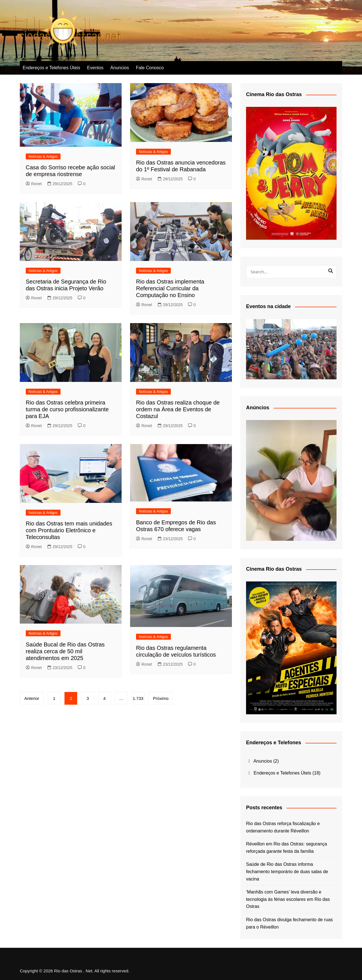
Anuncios (120, 68)
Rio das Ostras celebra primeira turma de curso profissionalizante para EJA (67, 409)
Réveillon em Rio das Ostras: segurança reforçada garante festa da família (286, 848)
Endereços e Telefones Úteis (51, 68)
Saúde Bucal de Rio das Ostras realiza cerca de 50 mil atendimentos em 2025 (65, 651)
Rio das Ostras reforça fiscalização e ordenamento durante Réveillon (283, 827)
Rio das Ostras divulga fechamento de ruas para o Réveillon (289, 923)
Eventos (95, 68)
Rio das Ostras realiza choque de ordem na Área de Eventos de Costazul (178, 409)
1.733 (138, 698)
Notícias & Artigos (43, 156)
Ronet (34, 184)
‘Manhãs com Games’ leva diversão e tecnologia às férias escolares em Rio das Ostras (288, 899)
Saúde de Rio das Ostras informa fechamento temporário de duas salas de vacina (287, 871)
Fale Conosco (150, 68)
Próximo (161, 698)
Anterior (32, 698)
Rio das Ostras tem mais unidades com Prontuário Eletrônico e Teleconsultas (69, 530)
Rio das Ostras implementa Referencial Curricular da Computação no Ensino (170, 288)
